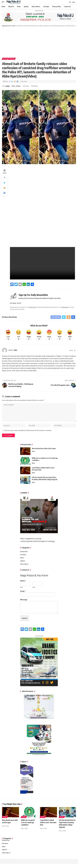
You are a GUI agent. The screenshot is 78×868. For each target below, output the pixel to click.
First (21, 590)
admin (9, 86)
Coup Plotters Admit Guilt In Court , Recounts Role (47, 826)
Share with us (25, 567)
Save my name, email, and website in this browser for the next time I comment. (28, 432)
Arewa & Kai (24, 554)
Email (23, 594)
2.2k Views (28, 86)
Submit (25, 621)
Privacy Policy (67, 307)
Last (34, 590)
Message (24, 603)
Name (23, 584)
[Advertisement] (39, 42)
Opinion (12, 59)
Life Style (23, 557)
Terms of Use (33, 307)
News (5, 59)
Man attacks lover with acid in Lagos (44, 451)
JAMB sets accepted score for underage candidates (28, 826)
